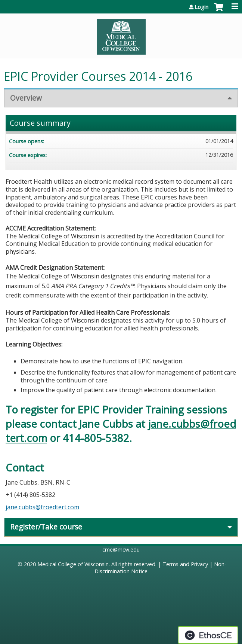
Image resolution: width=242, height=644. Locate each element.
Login (201, 7)
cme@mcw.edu (121, 550)
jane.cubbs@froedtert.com (42, 507)
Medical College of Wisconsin (73, 564)
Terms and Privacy (185, 564)
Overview (26, 98)
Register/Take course (46, 527)
